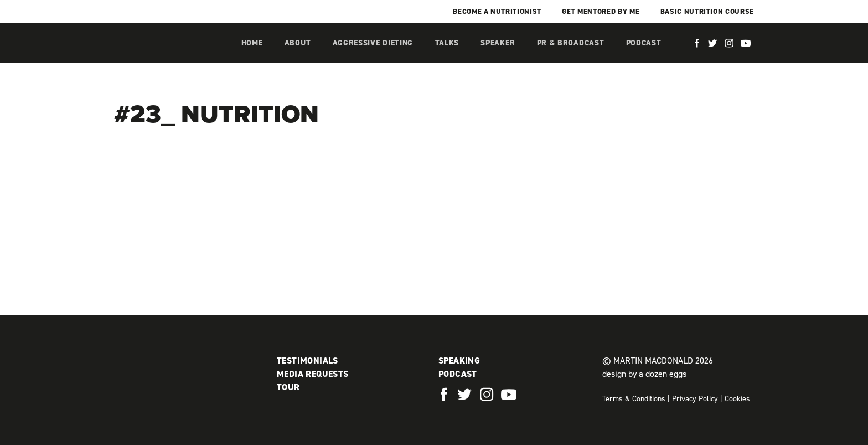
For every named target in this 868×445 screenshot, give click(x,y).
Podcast (644, 43)
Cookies (737, 399)
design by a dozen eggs (644, 374)
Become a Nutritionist (497, 11)
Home (252, 43)
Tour (288, 387)
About (298, 43)
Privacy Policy (695, 399)
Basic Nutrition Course (707, 11)
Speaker (498, 43)
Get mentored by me (601, 11)
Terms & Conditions (634, 399)
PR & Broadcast (571, 43)
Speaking (459, 360)
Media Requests (313, 374)
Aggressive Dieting (373, 43)
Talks (447, 43)
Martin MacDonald (172, 54)
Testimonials (308, 360)
